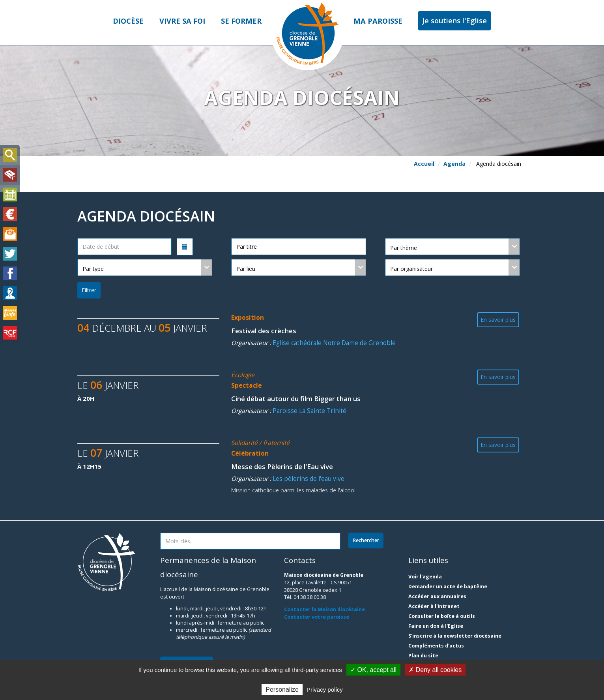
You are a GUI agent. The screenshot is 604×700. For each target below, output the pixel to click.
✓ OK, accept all (373, 670)
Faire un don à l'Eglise (436, 626)
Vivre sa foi (182, 21)
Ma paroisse (378, 21)
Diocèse (128, 21)
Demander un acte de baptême (448, 586)
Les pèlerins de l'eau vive (309, 479)
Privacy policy (325, 690)
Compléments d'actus (436, 646)
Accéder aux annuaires (437, 596)
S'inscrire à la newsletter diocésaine (455, 636)
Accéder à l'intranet (434, 606)
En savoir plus (498, 320)
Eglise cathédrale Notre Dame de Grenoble (334, 343)
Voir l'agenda (425, 577)
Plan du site (423, 656)
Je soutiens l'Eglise (454, 21)
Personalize (282, 690)
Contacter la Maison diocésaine (324, 609)
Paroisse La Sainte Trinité (309, 411)
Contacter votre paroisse (317, 617)
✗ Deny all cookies (435, 670)
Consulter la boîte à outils (442, 616)
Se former (241, 21)
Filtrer (89, 290)
